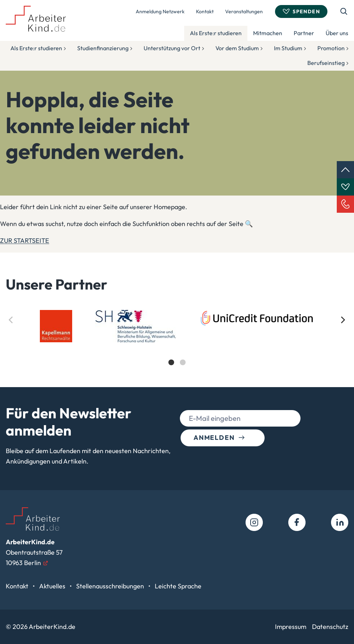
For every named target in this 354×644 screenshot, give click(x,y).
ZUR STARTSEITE (25, 241)
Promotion (331, 48)
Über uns (337, 33)
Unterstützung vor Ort (172, 48)
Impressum (291, 627)
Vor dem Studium (237, 48)
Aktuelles (53, 586)
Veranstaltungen (244, 11)
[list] (177, 344)
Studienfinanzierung (103, 48)
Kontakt (205, 11)
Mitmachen (268, 33)
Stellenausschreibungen (111, 586)
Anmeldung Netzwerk (160, 11)
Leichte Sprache (178, 586)
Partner (304, 33)
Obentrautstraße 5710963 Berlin (34, 552)
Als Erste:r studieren (216, 33)
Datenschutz (330, 627)
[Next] (343, 320)
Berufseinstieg (326, 63)
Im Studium (288, 48)
